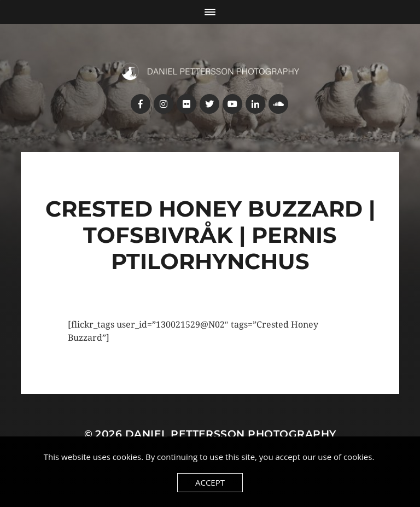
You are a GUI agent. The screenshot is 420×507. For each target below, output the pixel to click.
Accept (210, 482)
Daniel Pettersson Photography (231, 434)
